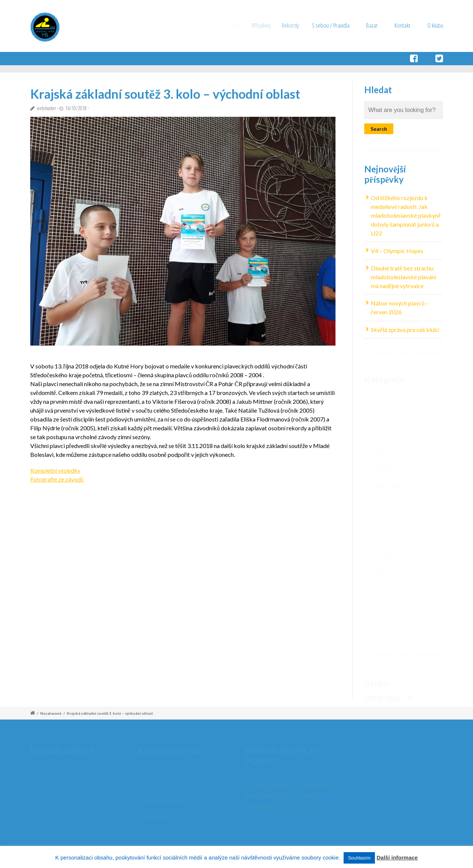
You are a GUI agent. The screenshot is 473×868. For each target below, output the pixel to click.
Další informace (397, 857)
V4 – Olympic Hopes (397, 251)
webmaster (46, 108)
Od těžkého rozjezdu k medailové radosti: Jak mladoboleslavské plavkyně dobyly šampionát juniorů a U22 (406, 216)
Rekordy (297, 25)
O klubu (435, 25)
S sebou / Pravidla (335, 25)
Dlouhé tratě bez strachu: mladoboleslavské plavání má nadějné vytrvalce (404, 277)
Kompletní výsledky (55, 470)
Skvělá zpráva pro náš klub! (405, 330)
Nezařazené (51, 713)
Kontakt (402, 25)
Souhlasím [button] (359, 858)
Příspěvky (266, 25)
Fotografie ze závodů (57, 479)
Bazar (373, 25)
